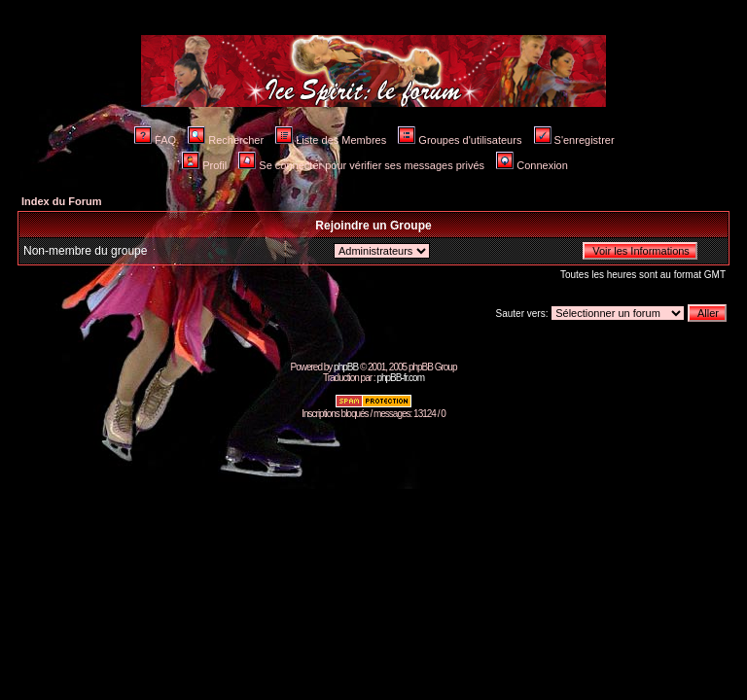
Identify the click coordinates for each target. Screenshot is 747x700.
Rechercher (226, 140)
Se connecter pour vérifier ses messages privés (361, 165)
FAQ (155, 140)
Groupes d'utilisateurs (460, 140)
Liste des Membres (331, 140)
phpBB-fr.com (400, 378)
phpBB (346, 367)
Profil (204, 165)
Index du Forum (62, 201)
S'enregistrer (574, 140)
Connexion (532, 165)
